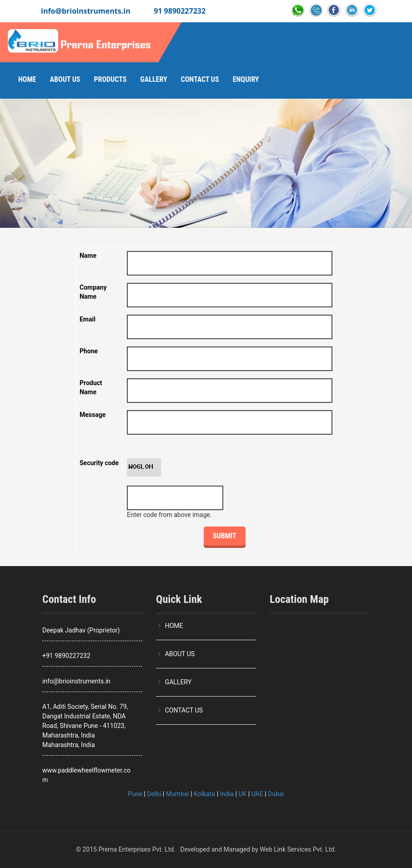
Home (27, 79)
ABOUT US (180, 654)
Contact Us (200, 79)
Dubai (276, 794)
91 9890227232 (180, 11)
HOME (174, 626)
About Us (65, 79)
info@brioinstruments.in (86, 11)
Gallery (153, 79)
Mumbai (178, 794)
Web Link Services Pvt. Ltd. (298, 849)
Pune (135, 794)
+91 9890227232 (66, 656)
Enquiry (246, 79)
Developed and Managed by (219, 849)
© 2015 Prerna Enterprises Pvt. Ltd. (126, 849)
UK (242, 794)
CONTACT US (184, 710)
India (227, 794)
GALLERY (178, 682)
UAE (257, 794)
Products (110, 79)
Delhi (154, 794)
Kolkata (204, 794)
